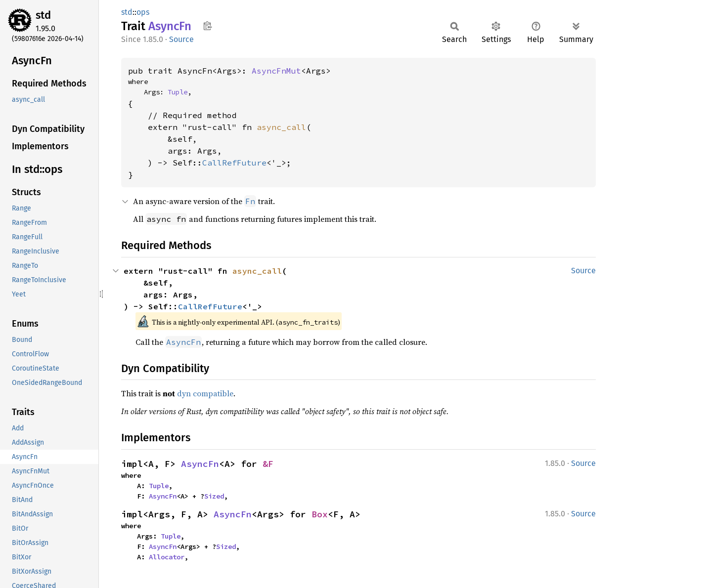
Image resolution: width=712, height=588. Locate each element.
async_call (281, 127)
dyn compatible (205, 393)
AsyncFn (200, 464)
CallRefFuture (234, 163)
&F (268, 464)
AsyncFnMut (276, 71)
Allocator (167, 557)
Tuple (178, 92)
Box (320, 514)
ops (143, 12)
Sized (214, 496)
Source (181, 39)
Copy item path (207, 26)
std (43, 15)
